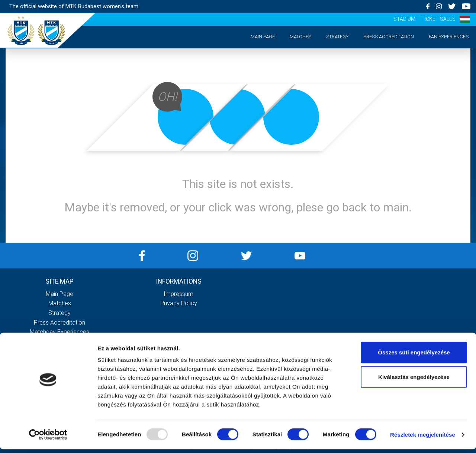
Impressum (178, 294)
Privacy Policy (179, 303)
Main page (263, 37)
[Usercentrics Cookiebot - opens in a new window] (48, 438)
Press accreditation (389, 37)
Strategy (337, 37)
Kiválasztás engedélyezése (414, 381)
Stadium (404, 19)
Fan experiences (449, 37)
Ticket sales (438, 19)
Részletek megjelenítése (423, 438)
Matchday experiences (59, 332)
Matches (300, 37)
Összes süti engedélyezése (414, 356)
